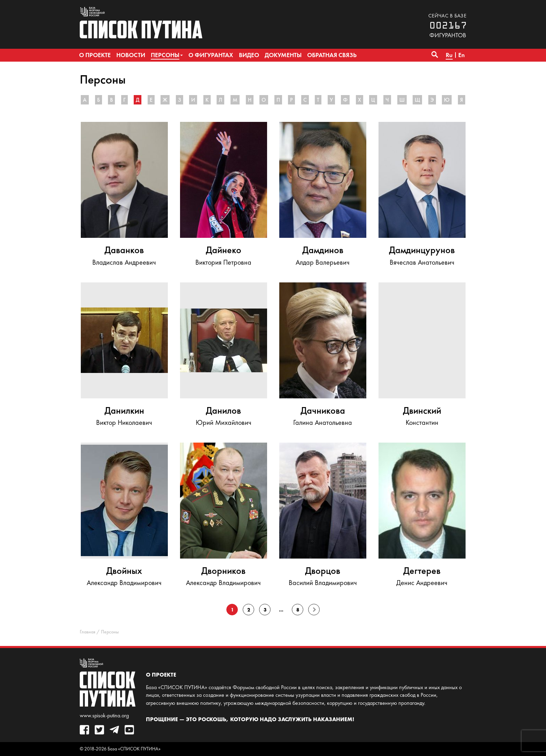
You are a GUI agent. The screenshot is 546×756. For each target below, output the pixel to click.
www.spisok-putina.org (104, 715)
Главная (88, 632)
